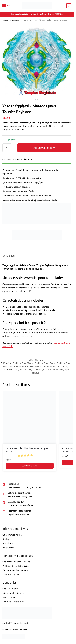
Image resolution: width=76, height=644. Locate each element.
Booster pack (25, 370)
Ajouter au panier (44, 148)
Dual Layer (37, 370)
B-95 (16, 370)
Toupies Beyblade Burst (38, 363)
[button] (25, 456)
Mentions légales (11, 575)
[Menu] (7, 6)
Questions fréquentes (13, 593)
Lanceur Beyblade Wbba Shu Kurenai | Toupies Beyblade (27, 450)
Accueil (5, 20)
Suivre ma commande (13, 602)
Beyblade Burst (20, 363)
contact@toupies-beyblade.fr (17, 623)
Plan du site (8, 548)
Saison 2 (47, 370)
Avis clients (8, 543)
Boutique (16, 20)
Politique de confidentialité (16, 566)
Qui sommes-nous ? (12, 535)
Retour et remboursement (15, 570)
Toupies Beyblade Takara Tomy (54, 366)
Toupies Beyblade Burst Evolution (24, 366)
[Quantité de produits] (7, 148)
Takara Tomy (58, 370)
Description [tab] (9, 256)
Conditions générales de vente (18, 562)
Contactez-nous (10, 589)
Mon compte (9, 597)
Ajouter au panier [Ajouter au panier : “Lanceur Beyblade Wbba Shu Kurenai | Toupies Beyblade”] (30, 466)
